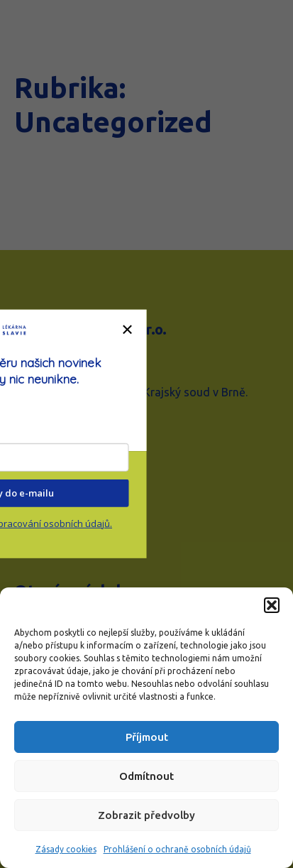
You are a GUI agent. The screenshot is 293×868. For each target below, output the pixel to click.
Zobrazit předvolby (146, 815)
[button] (272, 605)
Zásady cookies (66, 849)
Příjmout (147, 737)
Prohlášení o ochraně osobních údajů (177, 849)
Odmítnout (146, 776)
